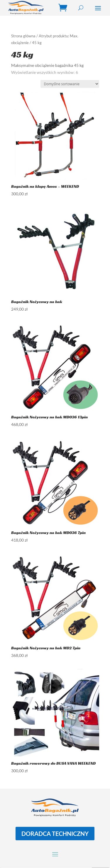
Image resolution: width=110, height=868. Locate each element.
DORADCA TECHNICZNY (55, 834)
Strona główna (23, 36)
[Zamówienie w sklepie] (70, 84)
